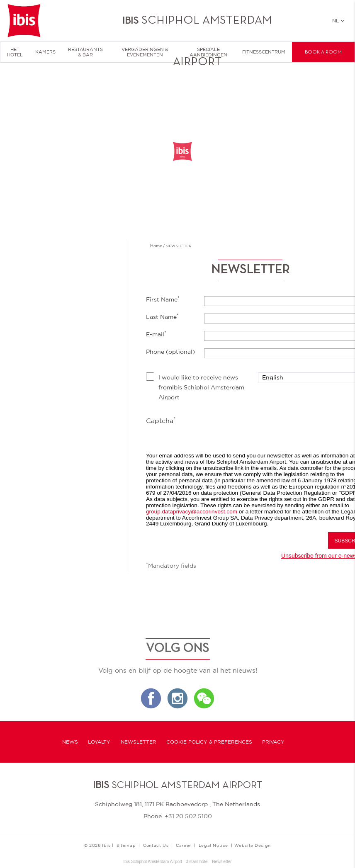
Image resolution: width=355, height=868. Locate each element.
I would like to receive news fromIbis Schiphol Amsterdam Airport (201, 387)
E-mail (156, 334)
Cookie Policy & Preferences (209, 742)
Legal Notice (213, 845)
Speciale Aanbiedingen (208, 52)
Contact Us (156, 845)
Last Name (162, 316)
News (70, 742)
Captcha (161, 420)
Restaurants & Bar (85, 52)
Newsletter (139, 742)
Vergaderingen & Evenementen (145, 52)
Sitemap (126, 845)
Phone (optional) (170, 352)
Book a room (323, 52)
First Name (163, 299)
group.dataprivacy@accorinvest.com (192, 512)
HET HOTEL (15, 52)
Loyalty (99, 742)
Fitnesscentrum (264, 52)
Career (184, 845)
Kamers (45, 52)
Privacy (273, 742)
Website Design (253, 845)
